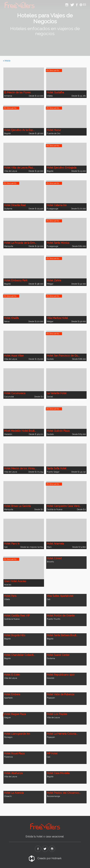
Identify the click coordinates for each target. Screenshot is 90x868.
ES (83, 5)
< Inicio (7, 61)
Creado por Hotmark (45, 858)
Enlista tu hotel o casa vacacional (45, 836)
